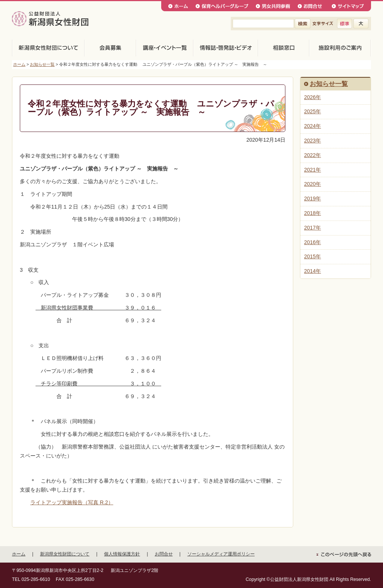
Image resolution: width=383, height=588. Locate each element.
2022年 (312, 155)
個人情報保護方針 (122, 554)
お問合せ (164, 554)
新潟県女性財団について (65, 554)
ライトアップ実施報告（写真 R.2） (72, 502)
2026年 (312, 97)
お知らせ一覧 (42, 64)
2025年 (312, 111)
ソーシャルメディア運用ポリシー (221, 554)
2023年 (312, 141)
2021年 (312, 170)
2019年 (312, 198)
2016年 (312, 242)
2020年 (312, 184)
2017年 (312, 228)
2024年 (312, 126)
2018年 (312, 213)
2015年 (312, 256)
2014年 (312, 271)
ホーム (19, 64)
